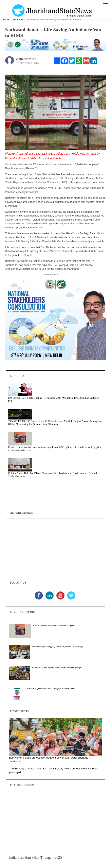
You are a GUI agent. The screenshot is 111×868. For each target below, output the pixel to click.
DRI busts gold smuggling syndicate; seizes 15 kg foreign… (59, 647)
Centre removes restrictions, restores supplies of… (56, 626)
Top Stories (18, 19)
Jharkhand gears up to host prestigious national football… (53, 688)
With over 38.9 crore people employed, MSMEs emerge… (58, 668)
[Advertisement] (55, 548)
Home (6, 19)
